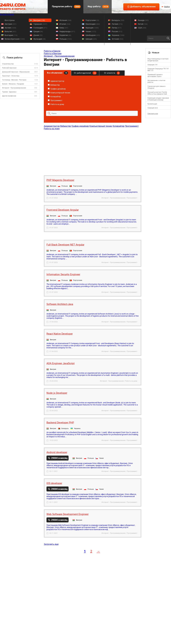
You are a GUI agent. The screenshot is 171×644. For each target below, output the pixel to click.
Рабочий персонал (9, 68)
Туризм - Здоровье (9, 92)
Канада (143, 20)
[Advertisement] (92, 151)
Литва (117, 28)
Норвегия (65, 35)
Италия (65, 24)
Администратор (56, 81)
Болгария (11, 35)
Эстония (117, 39)
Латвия (117, 24)
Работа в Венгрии (53, 54)
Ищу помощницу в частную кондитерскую (158, 60)
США (142, 28)
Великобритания (15, 39)
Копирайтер (54, 97)
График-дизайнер (57, 89)
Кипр (64, 28)
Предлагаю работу (66, 7)
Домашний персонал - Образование (16, 72)
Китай (143, 24)
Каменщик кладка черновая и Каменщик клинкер (158, 99)
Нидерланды (67, 31)
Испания (65, 20)
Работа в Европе (52, 51)
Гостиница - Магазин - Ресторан (14, 80)
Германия (40, 24)
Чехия (91, 31)
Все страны (10, 20)
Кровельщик (152, 104)
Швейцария (93, 35)
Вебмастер (54, 85)
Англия (10, 28)
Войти (167, 7)
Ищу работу (98, 7)
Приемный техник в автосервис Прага (155, 75)
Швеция (91, 39)
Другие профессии (9, 96)
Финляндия (93, 24)
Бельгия (10, 31)
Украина (118, 35)
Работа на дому (56, 104)
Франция (92, 28)
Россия (117, 31)
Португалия (92, 20)
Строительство (8, 64)
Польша (66, 39)
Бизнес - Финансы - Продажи (13, 84)
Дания (38, 35)
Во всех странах (7, 14)
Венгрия (39, 20)
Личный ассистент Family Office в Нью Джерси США (157, 93)
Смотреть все (153, 114)
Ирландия (39, 39)
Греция (38, 31)
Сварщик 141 (153, 65)
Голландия (40, 28)
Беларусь (118, 20)
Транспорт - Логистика (11, 76)
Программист (55, 100)
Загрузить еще (51, 544)
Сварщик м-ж (153, 108)
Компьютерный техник (59, 93)
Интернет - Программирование (14, 88)
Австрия (10, 24)
